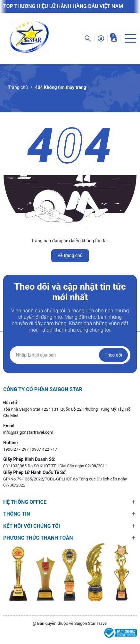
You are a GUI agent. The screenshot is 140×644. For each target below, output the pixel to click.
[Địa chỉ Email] (70, 355)
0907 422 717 (45, 449)
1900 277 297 (16, 449)
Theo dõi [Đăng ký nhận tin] (113, 355)
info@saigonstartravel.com (28, 432)
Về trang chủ (70, 255)
